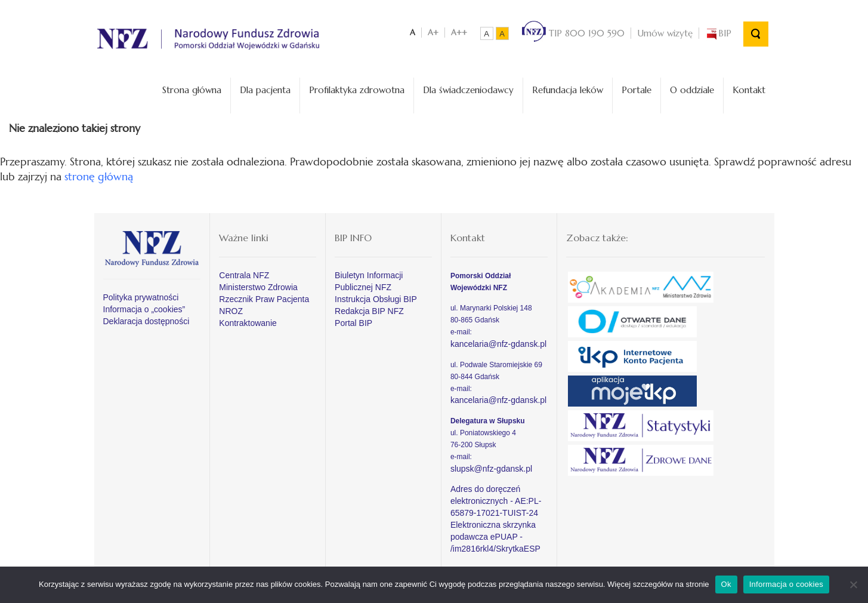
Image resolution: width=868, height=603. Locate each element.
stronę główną (99, 176)
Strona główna (192, 90)
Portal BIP (353, 323)
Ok (726, 584)
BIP (718, 33)
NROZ (231, 311)
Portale (637, 90)
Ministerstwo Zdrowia (258, 287)
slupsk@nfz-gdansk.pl (491, 469)
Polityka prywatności (141, 297)
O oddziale (692, 90)
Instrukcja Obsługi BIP (376, 299)
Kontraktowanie (248, 323)
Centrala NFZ (244, 275)
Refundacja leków (568, 90)
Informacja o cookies (786, 584)
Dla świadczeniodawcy (468, 90)
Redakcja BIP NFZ (369, 311)
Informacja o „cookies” (144, 309)
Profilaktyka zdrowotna (357, 90)
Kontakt (749, 90)
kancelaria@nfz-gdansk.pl (498, 344)
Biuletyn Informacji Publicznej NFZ (369, 281)
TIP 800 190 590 (573, 33)
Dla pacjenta (265, 90)
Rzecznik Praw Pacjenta (264, 299)
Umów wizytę (665, 33)
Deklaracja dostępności (146, 321)
